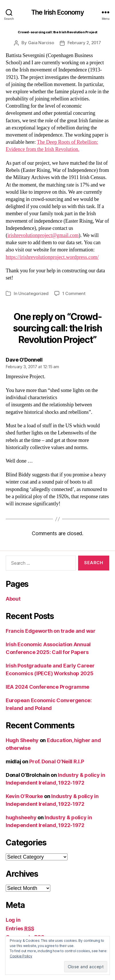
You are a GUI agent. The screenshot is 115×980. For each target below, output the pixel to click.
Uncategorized (33, 293)
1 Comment (74, 293)
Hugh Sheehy (22, 740)
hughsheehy (21, 817)
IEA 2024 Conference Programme (47, 687)
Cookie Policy (21, 956)
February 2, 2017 (84, 43)
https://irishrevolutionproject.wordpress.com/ (52, 257)
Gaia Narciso (41, 43)
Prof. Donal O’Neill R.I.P (56, 761)
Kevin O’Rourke (24, 796)
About (13, 599)
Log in (13, 920)
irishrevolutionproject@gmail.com (43, 235)
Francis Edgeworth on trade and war (51, 631)
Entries (20, 928)
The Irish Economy (58, 12)
